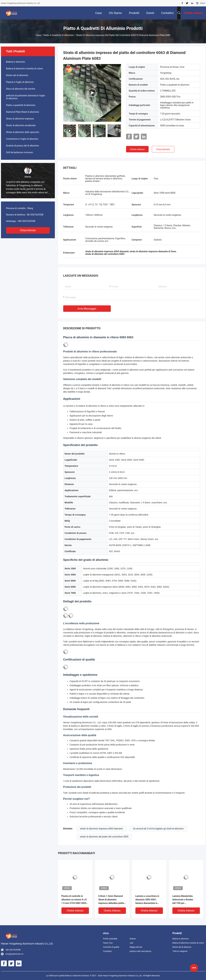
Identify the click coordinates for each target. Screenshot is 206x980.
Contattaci (108, 951)
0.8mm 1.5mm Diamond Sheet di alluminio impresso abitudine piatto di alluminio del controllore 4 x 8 (112, 900)
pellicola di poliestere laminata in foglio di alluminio (26, 97)
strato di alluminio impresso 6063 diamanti (101, 829)
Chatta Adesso (137, 149)
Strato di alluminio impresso (20, 119)
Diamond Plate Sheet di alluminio (23, 112)
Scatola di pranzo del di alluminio (23, 146)
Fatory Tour (108, 943)
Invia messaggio (87, 309)
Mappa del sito (136, 947)
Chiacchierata (28, 230)
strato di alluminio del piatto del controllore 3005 (104, 837)
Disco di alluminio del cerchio (21, 89)
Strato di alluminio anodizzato (21, 125)
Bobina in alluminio (16, 62)
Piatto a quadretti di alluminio (59, 35)
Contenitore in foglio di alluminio (22, 139)
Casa (38, 35)
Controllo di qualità (111, 947)
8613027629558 (35, 215)
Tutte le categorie (180, 951)
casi (131, 943)
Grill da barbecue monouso (20, 152)
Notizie (133, 939)
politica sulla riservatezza (140, 951)
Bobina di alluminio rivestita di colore (25, 69)
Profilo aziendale (110, 939)
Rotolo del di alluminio (17, 75)
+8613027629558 (26, 221)
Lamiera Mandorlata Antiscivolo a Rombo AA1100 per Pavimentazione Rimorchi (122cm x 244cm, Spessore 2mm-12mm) (185, 900)
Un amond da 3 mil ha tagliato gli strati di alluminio (158, 829)
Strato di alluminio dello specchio (23, 132)
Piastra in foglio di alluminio (20, 82)
